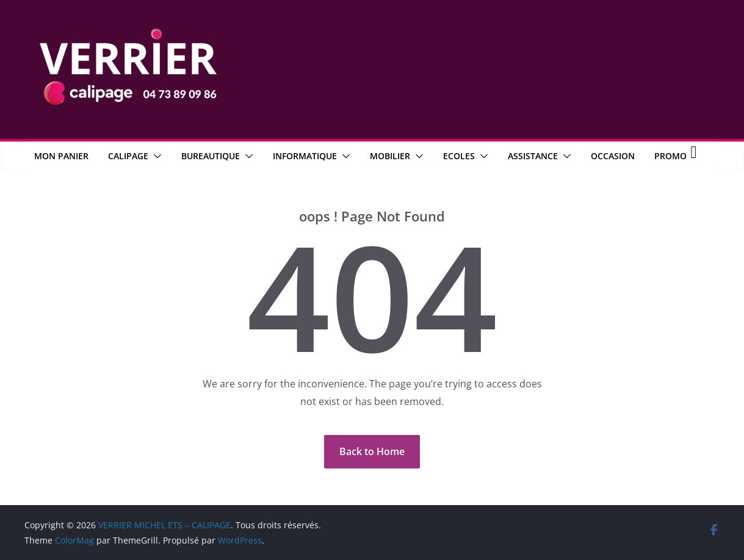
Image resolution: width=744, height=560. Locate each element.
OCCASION (613, 156)
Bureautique (211, 156)
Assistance (533, 156)
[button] (155, 156)
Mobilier (390, 156)
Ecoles (459, 156)
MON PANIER (61, 156)
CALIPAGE (128, 156)
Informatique (305, 156)
